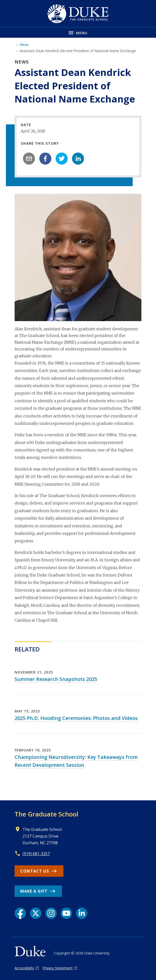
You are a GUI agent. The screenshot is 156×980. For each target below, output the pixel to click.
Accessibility (24, 968)
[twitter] (62, 159)
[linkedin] (78, 159)
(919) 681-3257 (36, 854)
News (24, 45)
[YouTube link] (66, 913)
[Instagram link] (51, 913)
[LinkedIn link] (82, 913)
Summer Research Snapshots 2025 (56, 679)
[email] (29, 159)
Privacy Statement (58, 968)
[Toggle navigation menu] (78, 32)
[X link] (36, 913)
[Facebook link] (20, 913)
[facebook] (45, 159)
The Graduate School (46, 814)
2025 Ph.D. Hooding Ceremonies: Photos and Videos (76, 718)
